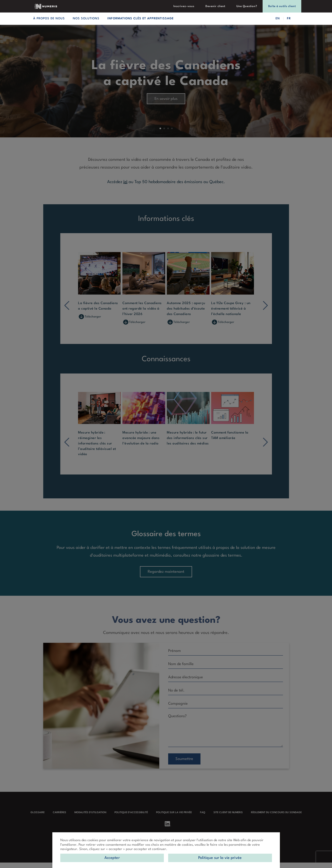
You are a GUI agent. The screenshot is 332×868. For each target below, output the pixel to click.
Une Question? (251, 7)
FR (289, 19)
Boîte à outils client (283, 7)
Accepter (112, 858)
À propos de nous (49, 19)
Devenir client (223, 7)
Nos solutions (86, 19)
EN (278, 19)
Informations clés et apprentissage (141, 19)
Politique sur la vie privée (220, 858)
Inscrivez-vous (194, 7)
